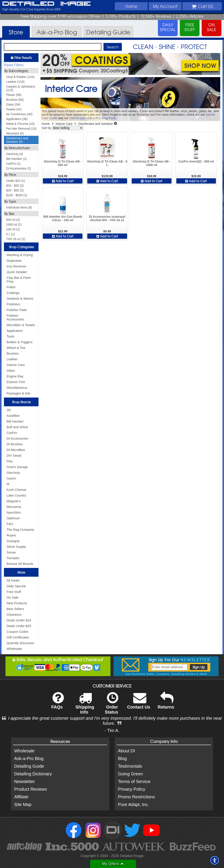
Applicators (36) (17, 119)
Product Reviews (31, 789)
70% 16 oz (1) (16, 239)
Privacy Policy (131, 789)
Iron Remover (17, 266)
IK (8, 484)
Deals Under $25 (19, 626)
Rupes (11, 535)
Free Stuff (14, 592)
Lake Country (16, 495)
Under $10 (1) (16, 181)
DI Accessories (17, 438)
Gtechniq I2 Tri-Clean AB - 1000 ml (152, 163)
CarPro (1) (13, 164)
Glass (11, 370)
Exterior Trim (16, 382)
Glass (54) (13, 104)
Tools (10, 336)
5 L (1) (10, 234)
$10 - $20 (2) (15, 186)
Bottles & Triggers (19, 342)
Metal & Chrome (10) (20, 124)
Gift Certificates (18, 637)
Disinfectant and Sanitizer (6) (17, 140)
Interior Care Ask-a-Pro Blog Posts (93, 118)
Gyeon (11, 478)
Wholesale (14, 649)
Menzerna (14, 507)
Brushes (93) (15, 100)
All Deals (13, 580)
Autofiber (13, 416)
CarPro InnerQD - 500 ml (196, 161)
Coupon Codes (17, 632)
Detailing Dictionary (33, 774)
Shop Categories (21, 247)
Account (165, 6)
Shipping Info (85, 706)
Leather (12, 359)
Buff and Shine (17, 427)
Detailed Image (46, 4)
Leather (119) (15, 82)
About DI (126, 751)
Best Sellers (15, 609)
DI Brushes (15, 444)
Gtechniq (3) (15, 154)
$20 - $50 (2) (15, 190)
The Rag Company (20, 529)
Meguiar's (14, 501)
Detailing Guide (29, 766)
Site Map (23, 804)
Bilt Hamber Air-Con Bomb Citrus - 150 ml (63, 218)
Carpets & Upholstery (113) (21, 88)
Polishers (13, 304)
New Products (17, 603)
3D (9, 410)
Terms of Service (134, 781)
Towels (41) (14, 109)
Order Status (111, 706)
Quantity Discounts (20, 643)
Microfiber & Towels (21, 325)
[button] (215, 860)
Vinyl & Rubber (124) (20, 77)
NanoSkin (14, 512)
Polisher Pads (17, 310)
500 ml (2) (13, 220)
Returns (166, 703)
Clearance (14, 614)
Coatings (13, 293)
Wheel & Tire (16, 348)
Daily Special (16, 586)
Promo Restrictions (136, 797)
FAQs (57, 703)
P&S (10, 524)
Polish (11, 287)
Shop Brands (21, 402)
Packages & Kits (18, 393)
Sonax (11, 552)
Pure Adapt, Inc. (133, 804)
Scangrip (13, 541)
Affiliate (21, 797)
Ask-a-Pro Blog (29, 758)
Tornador (13, 558)
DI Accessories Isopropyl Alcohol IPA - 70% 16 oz (107, 218)
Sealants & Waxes (20, 298)
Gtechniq (13, 473)
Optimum (13, 518)
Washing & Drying (20, 255)
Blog (122, 758)
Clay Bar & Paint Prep (19, 279)
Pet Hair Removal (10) (21, 129)
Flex (10, 461)
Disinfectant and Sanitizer (95, 124)
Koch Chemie (16, 490)
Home (131, 6)
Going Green (130, 774)
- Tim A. (112, 730)
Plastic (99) (14, 95)
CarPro (12, 433)
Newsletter (24, 781)
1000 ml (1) (14, 225)
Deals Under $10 (19, 620)
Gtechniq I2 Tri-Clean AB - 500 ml (63, 163)
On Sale (12, 597)
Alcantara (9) (15, 133)
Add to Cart (63, 181)
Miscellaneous (17, 388)
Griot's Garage (17, 467)
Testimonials (130, 766)
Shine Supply (16, 547)
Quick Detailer (17, 272)
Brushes (13, 353)
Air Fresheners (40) (19, 114)
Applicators (15, 331)
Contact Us (139, 703)
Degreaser (14, 261)
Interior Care (16, 365)
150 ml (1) (13, 229)
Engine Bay (15, 376)
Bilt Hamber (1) (16, 159)
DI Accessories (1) (19, 168)
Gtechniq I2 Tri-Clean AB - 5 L (107, 163)
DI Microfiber (16, 450)
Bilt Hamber (15, 421)
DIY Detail (14, 455)
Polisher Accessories (15, 317)
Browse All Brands (20, 564)
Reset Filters (14, 65)
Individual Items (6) (19, 207)
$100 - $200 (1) (17, 195)
